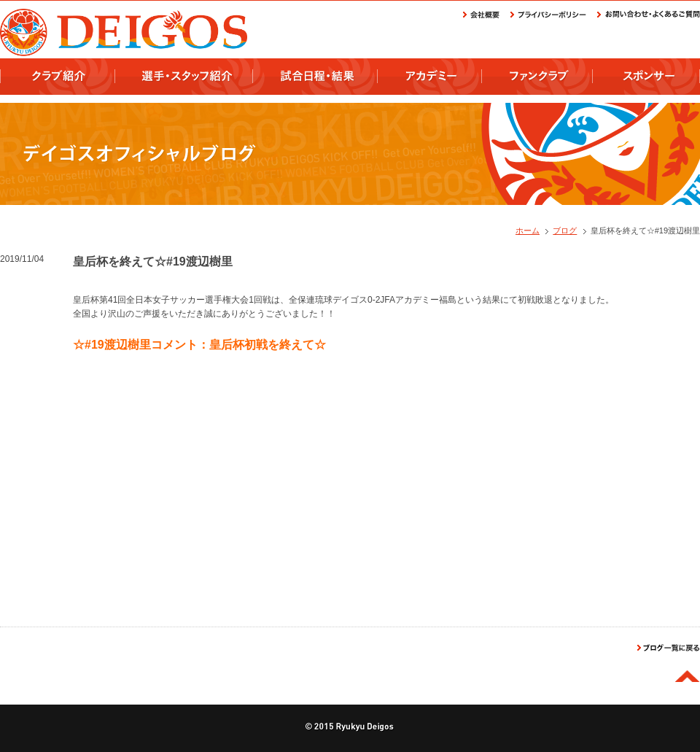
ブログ (565, 230)
